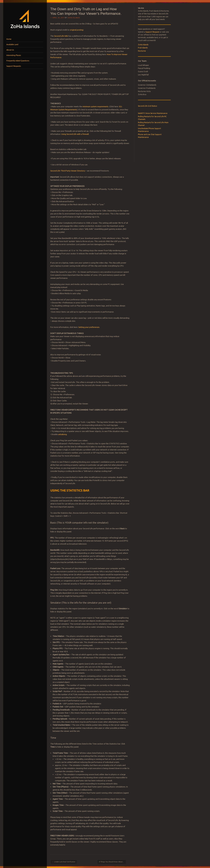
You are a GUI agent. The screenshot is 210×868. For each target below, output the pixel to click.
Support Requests (14, 66)
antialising (62, 434)
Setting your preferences (89, 327)
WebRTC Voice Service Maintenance (153, 113)
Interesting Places (14, 55)
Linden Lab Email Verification (64, 862)
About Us (10, 50)
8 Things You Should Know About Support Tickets (112, 862)
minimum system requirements (96, 106)
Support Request (152, 32)
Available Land (12, 44)
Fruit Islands (143, 48)
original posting (77, 30)
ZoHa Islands (74, 18)
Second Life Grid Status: (148, 106)
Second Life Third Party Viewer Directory (68, 171)
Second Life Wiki (61, 36)
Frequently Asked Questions (18, 61)
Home (9, 39)
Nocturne (142, 51)
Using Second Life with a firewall (75, 134)
